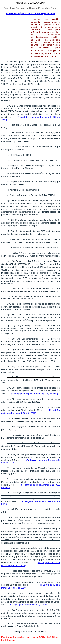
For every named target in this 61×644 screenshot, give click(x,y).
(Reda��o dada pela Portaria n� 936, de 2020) (34, 394)
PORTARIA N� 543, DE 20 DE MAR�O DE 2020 (30, 14)
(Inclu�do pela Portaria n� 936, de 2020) (29, 605)
